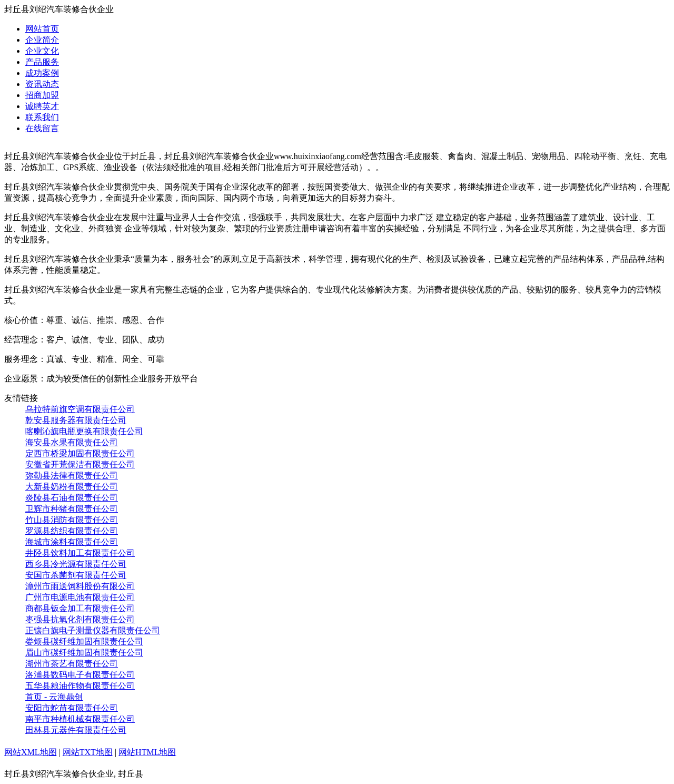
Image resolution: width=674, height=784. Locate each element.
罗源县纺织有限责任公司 (72, 531)
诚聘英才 (42, 106)
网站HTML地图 (147, 752)
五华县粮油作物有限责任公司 (80, 686)
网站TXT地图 (88, 752)
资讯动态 (42, 84)
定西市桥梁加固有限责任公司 (80, 453)
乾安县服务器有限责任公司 (76, 420)
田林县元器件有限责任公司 (76, 730)
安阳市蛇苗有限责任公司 (72, 708)
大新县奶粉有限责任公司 (72, 487)
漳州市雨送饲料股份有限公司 (80, 586)
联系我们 (42, 117)
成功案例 (42, 73)
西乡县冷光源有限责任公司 (76, 564)
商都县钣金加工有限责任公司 (80, 608)
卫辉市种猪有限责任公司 (72, 509)
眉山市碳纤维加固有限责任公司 (84, 653)
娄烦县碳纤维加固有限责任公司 (84, 641)
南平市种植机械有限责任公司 (80, 719)
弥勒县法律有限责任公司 (72, 476)
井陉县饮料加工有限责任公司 (80, 553)
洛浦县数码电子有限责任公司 (80, 675)
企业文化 (42, 51)
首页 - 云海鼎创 (54, 697)
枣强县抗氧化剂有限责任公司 (80, 619)
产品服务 (42, 62)
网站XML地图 (31, 752)
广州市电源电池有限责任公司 (80, 597)
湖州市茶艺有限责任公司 (72, 664)
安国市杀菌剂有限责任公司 (76, 575)
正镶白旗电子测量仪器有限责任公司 (93, 630)
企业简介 (42, 40)
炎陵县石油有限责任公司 (72, 498)
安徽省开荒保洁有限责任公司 (80, 464)
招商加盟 (42, 95)
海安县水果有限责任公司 (72, 442)
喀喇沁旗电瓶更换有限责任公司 (84, 431)
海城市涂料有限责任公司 (72, 542)
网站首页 (42, 29)
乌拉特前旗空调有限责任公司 (80, 409)
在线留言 (42, 128)
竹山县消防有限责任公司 (72, 520)
